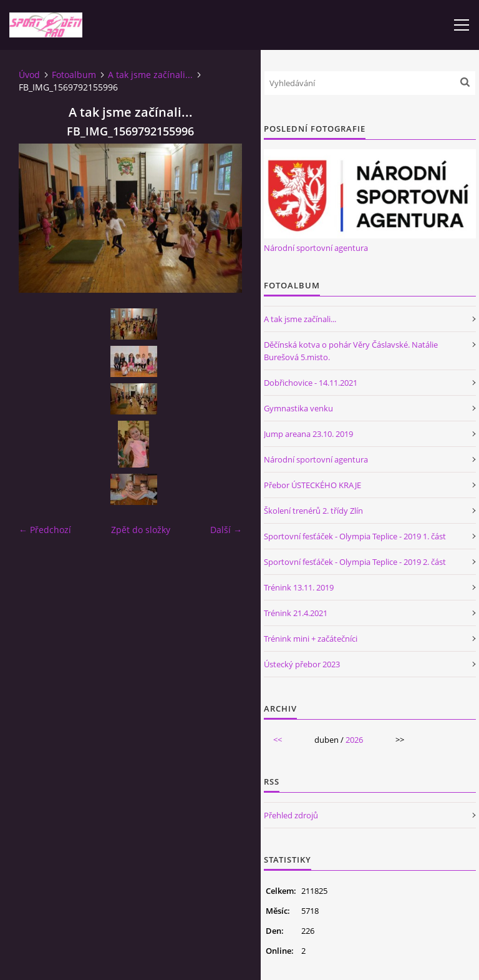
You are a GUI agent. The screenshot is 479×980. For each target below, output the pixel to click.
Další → (226, 530)
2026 (354, 740)
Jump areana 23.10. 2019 (308, 434)
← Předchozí (45, 530)
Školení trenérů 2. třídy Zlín (313, 511)
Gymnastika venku (298, 408)
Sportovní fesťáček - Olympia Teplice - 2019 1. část (355, 536)
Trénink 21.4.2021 (296, 613)
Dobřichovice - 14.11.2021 (311, 383)
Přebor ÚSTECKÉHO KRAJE (312, 485)
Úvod (29, 75)
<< (278, 740)
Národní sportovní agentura (316, 248)
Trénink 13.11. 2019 (299, 587)
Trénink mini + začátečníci (311, 639)
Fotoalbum (74, 75)
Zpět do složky (141, 530)
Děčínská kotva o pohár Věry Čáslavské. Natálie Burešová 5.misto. (351, 351)
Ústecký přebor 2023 (302, 664)
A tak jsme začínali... (150, 75)
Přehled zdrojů (291, 815)
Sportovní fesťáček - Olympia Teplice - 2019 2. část (355, 562)
